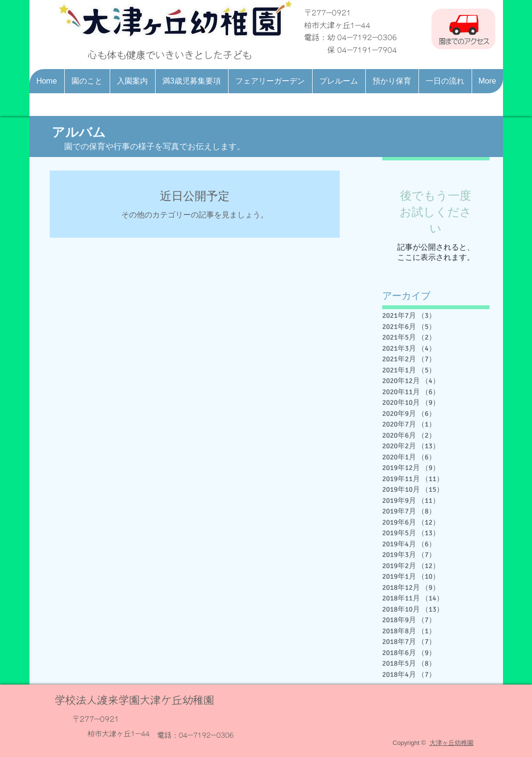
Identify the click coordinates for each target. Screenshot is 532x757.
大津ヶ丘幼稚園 (452, 743)
